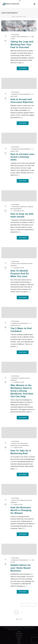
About (19, 631)
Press (19, 641)
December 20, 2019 (19, 211)
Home (14, 17)
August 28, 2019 (18, 448)
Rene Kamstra (16, 35)
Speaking (19, 637)
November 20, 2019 (15, 325)
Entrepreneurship (24, 560)
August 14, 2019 (18, 505)
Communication (15, 207)
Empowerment (24, 37)
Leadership (30, 207)
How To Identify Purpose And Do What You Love (20, 273)
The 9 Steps (19, 635)
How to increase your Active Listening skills (23, 157)
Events (19, 643)
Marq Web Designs (25, 629)
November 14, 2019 (19, 382)
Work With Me (19, 633)
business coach (15, 443)
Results (19, 639)
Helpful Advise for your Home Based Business (21, 568)
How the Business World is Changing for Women (21, 510)
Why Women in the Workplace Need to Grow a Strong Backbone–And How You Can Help (22, 391)
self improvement (24, 323)
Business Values (21, 17)
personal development (25, 94)
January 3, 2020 (14, 151)
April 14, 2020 (14, 96)
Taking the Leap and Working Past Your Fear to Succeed (22, 44)
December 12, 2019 (19, 268)
